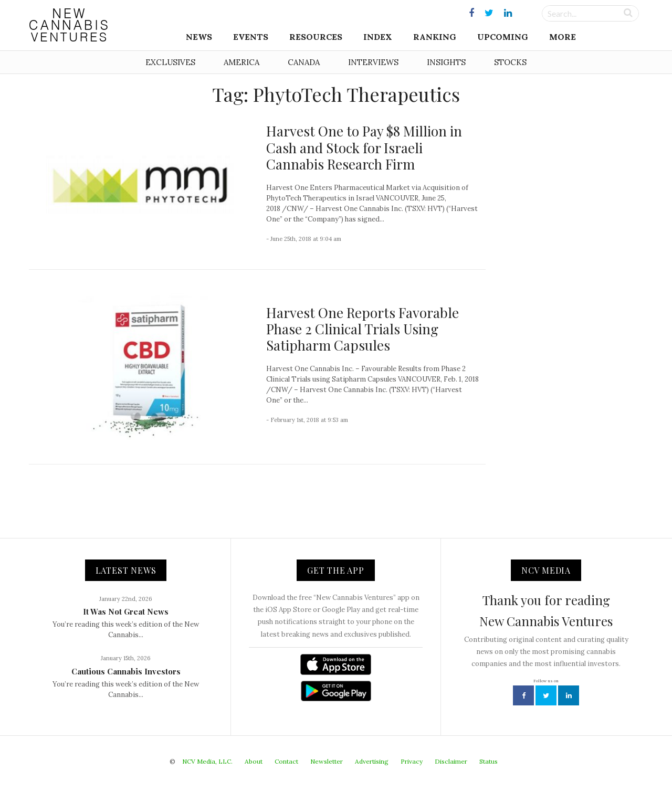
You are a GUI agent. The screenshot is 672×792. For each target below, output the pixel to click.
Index (378, 37)
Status (489, 761)
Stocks (510, 62)
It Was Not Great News (126, 611)
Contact (286, 761)
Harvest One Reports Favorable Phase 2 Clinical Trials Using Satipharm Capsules (363, 329)
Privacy (412, 761)
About (254, 761)
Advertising (372, 761)
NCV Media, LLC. (207, 761)
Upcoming (503, 37)
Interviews (373, 62)
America (241, 62)
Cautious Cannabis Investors (126, 671)
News (199, 37)
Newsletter (327, 761)
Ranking (435, 37)
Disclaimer (451, 761)
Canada (304, 62)
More (563, 37)
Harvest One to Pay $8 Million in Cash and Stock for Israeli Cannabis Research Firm (364, 147)
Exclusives (170, 62)
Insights (446, 62)
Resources (316, 37)
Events (251, 37)
